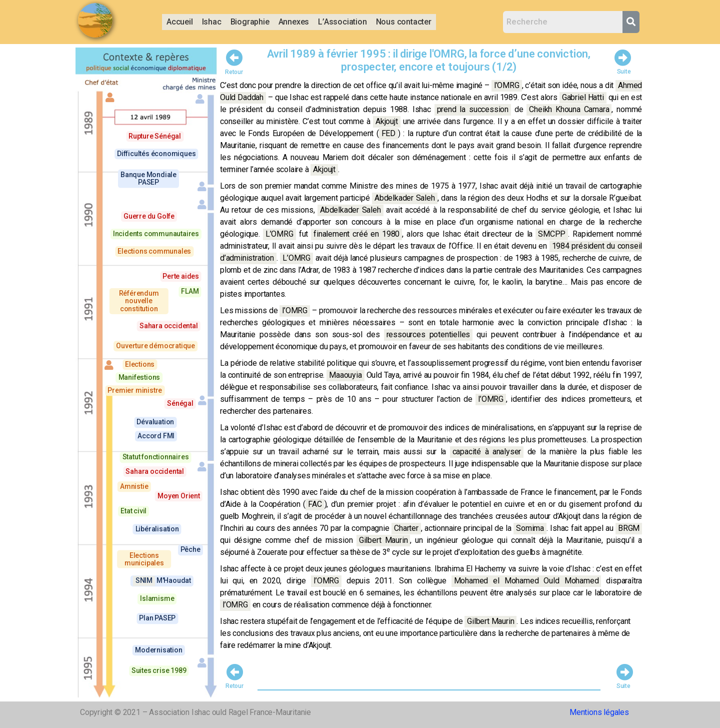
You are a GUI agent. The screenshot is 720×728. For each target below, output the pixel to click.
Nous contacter (404, 22)
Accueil (180, 22)
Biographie (250, 22)
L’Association (342, 22)
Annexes (294, 22)
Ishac (212, 22)
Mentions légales (599, 712)
